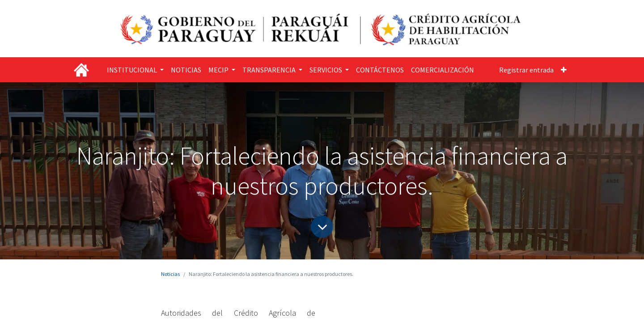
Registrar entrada (526, 70)
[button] (564, 70)
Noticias (170, 274)
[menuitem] (186, 70)
